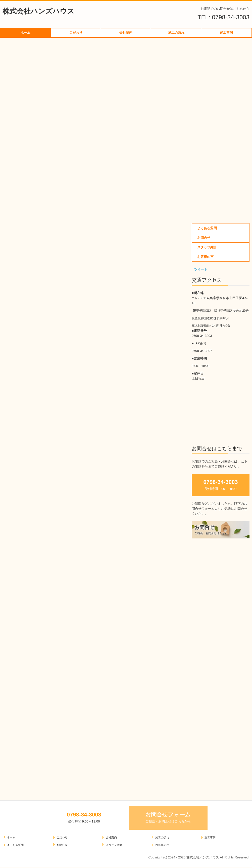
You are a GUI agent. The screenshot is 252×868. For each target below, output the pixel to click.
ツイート (201, 269)
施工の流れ (176, 33)
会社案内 (126, 33)
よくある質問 (207, 228)
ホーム (26, 33)
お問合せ (204, 238)
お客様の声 (205, 257)
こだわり (76, 33)
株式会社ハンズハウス (38, 11)
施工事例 (226, 33)
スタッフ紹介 (207, 247)
